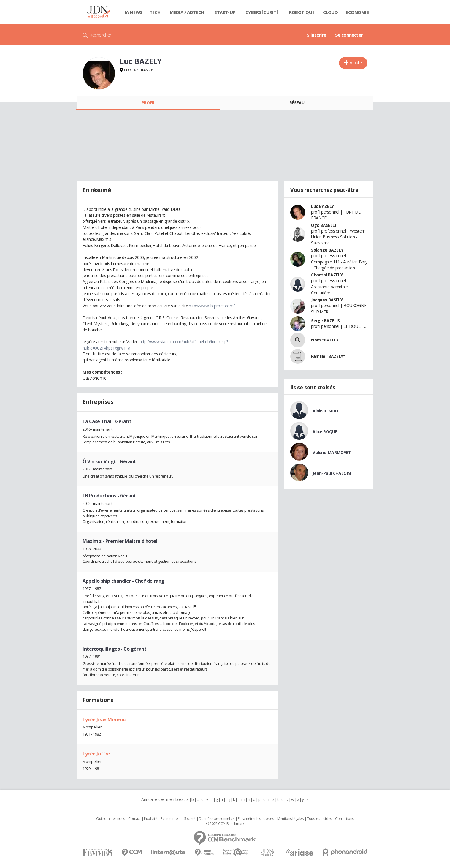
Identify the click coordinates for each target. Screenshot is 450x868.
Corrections (344, 819)
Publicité (150, 819)
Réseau (297, 103)
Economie (357, 12)
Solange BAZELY (327, 250)
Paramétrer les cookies (256, 819)
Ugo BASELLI (323, 225)
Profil (148, 103)
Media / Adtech (187, 12)
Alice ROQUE (325, 432)
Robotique (302, 12)
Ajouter (356, 63)
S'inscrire (317, 35)
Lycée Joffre (96, 754)
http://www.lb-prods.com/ (212, 306)
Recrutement (171, 819)
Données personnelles (217, 819)
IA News (134, 12)
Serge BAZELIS (325, 321)
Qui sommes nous (111, 819)
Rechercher (100, 35)
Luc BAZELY (323, 206)
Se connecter (349, 35)
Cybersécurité (262, 12)
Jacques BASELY (327, 300)
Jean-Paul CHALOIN (332, 473)
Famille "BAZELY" (328, 356)
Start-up (225, 12)
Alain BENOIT (326, 411)
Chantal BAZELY (327, 275)
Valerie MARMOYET (332, 452)
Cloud (330, 12)
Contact (134, 819)
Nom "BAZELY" (326, 340)
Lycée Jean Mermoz (105, 720)
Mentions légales (290, 819)
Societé (190, 819)
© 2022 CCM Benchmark (225, 824)
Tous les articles (319, 819)
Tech (155, 12)
